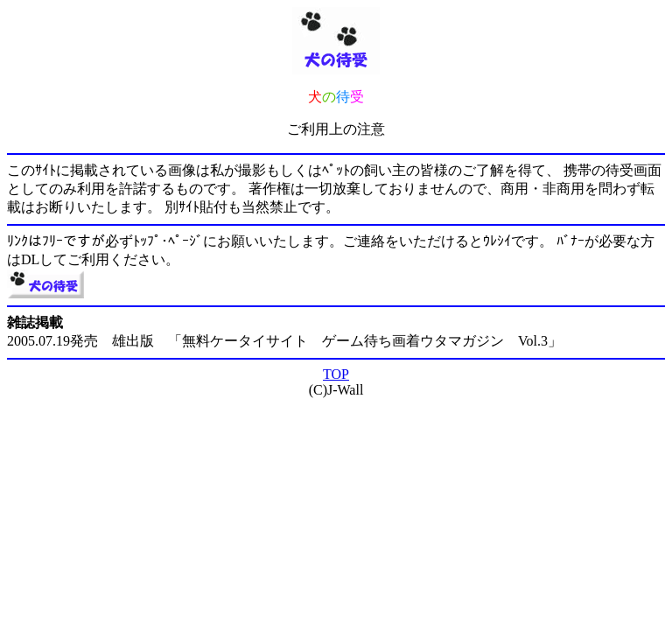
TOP (336, 374)
